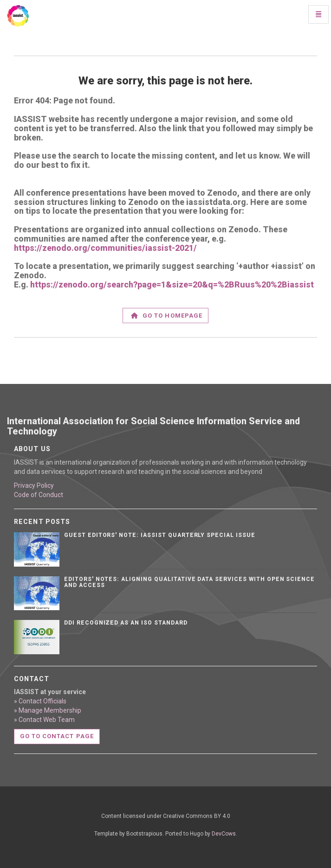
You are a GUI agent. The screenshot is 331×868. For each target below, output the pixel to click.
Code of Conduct (39, 495)
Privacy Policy (34, 485)
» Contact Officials (40, 701)
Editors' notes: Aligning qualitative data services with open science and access (189, 582)
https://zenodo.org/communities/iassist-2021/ (105, 248)
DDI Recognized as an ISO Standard (126, 623)
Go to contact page (57, 736)
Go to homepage (167, 316)
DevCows (224, 834)
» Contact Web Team (44, 720)
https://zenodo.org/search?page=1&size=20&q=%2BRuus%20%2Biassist (172, 284)
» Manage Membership (48, 710)
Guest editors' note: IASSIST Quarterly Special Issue (160, 535)
